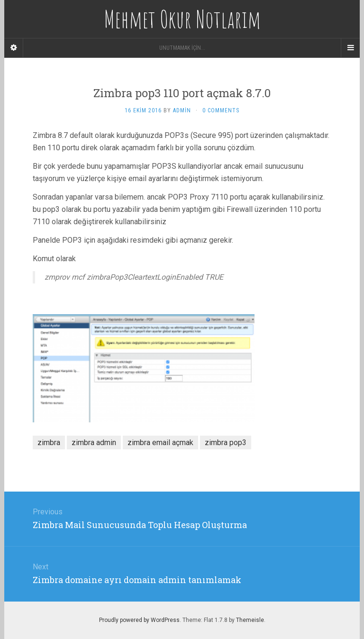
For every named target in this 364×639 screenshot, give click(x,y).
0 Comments (221, 110)
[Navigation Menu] (350, 48)
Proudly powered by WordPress (139, 620)
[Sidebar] (14, 48)
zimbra (49, 443)
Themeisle (250, 620)
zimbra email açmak (160, 443)
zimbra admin (94, 443)
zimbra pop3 (226, 443)
